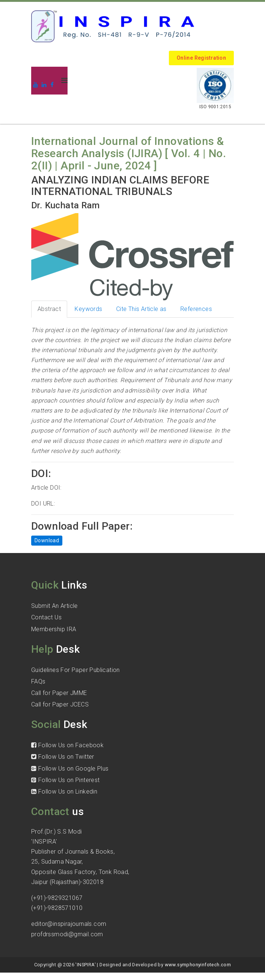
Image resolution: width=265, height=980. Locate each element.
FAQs (38, 681)
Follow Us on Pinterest (66, 780)
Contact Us (46, 617)
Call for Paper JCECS (60, 704)
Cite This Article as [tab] (141, 309)
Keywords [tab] (88, 309)
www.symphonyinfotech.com (198, 965)
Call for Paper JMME (59, 693)
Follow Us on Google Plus (70, 769)
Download (47, 540)
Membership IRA (54, 629)
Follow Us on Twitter (63, 757)
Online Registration (201, 58)
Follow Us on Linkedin (64, 792)
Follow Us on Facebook (67, 745)
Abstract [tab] (49, 309)
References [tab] (196, 309)
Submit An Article (55, 606)
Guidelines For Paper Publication (76, 670)
